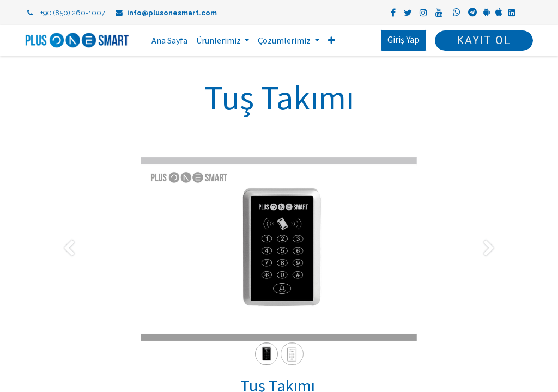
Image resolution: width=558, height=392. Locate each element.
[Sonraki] (489, 267)
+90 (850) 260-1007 (73, 13)
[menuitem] (171, 40)
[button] (332, 40)
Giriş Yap (403, 40)
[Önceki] (69, 267)
